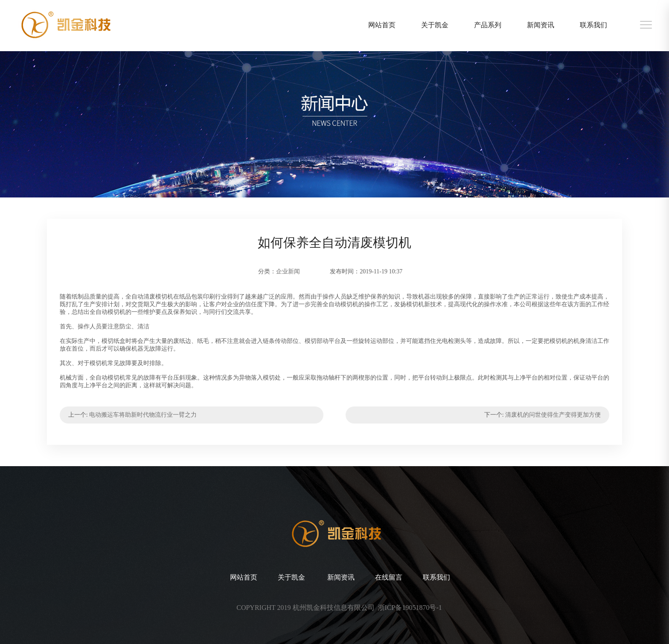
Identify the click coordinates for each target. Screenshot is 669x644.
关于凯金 (435, 25)
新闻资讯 (541, 25)
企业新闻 (288, 271)
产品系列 (488, 25)
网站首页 (382, 25)
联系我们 (593, 25)
